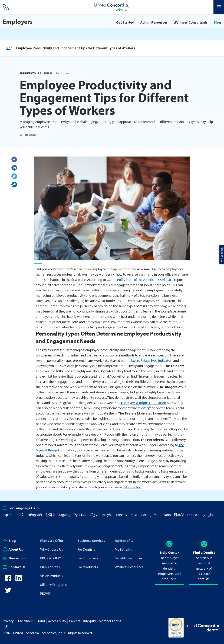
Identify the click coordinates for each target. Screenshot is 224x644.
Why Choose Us (52, 549)
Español (9, 515)
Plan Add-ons (50, 567)
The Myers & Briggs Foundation (143, 403)
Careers (75, 621)
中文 (21, 515)
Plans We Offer (52, 541)
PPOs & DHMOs (51, 558)
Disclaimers (25, 621)
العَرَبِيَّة (94, 515)
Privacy (8, 621)
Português (149, 515)
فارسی (208, 515)
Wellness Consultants (191, 22)
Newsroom (14, 558)
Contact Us (14, 567)
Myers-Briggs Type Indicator (151, 360)
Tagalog (65, 515)
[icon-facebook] (8, 580)
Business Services (91, 541)
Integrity (90, 621)
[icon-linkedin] (19, 580)
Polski (134, 515)
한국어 (51, 515)
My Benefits (124, 541)
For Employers (88, 558)
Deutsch (193, 515)
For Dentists (86, 549)
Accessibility (57, 621)
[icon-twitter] (8, 592)
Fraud (41, 621)
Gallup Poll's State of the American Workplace (140, 280)
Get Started (125, 22)
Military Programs (53, 584)
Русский (80, 515)
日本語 (179, 515)
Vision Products (52, 576)
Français (121, 515)
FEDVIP (45, 593)
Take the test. (133, 487)
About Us (13, 549)
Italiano (165, 515)
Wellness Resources (129, 567)
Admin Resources (154, 22)
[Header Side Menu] (219, 7)
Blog (217, 22)
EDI (7, 626)
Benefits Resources (129, 558)
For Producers (88, 567)
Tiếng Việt (35, 515)
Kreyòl (107, 515)
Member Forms (110, 621)
